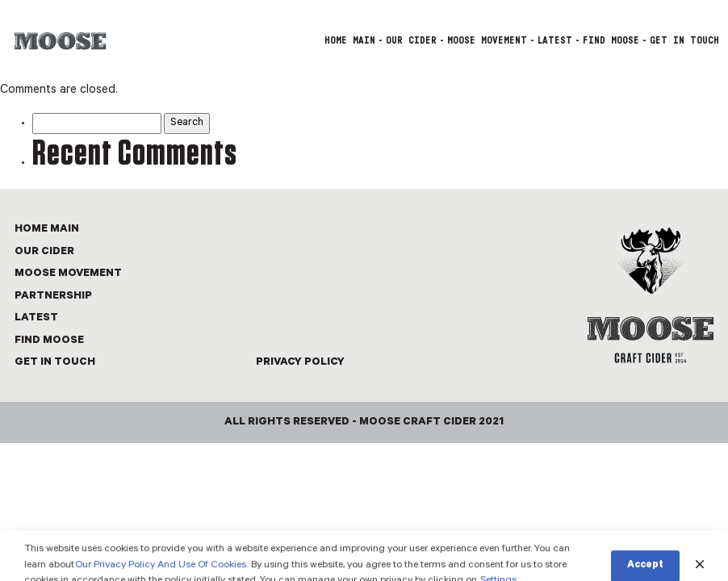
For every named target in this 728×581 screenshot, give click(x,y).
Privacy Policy (300, 363)
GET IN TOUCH (684, 40)
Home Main (350, 40)
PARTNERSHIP (53, 297)
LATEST (555, 40)
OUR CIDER (411, 40)
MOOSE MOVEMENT (487, 40)
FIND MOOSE (611, 40)
